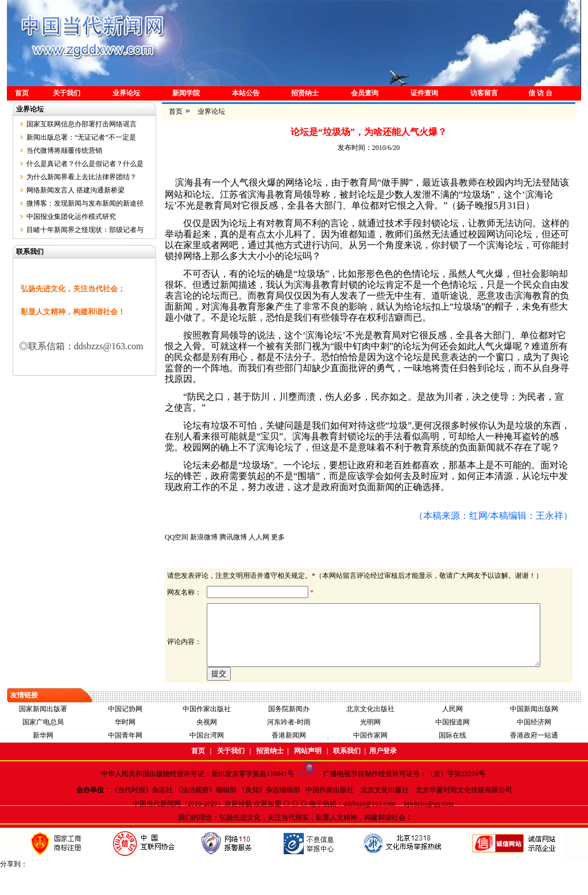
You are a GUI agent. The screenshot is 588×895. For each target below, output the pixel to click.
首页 (22, 93)
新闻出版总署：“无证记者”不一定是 (81, 137)
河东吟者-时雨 (289, 748)
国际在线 (452, 761)
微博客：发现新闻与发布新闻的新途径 (85, 203)
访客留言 (484, 93)
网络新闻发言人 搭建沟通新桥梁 (76, 190)
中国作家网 (370, 761)
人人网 (259, 537)
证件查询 (424, 93)
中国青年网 (125, 761)
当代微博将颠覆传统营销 (64, 151)
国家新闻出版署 (43, 735)
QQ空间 (177, 537)
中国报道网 (452, 748)
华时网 (125, 748)
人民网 (452, 735)
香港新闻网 (289, 761)
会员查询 (365, 93)
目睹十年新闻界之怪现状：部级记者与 (85, 230)
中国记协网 (125, 735)
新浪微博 (204, 537)
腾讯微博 (233, 537)
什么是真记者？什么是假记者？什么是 (85, 164)
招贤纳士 (305, 93)
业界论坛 (126, 93)
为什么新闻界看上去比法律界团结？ (82, 177)
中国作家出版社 (207, 735)
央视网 (207, 748)
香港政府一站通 (534, 761)
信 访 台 (540, 93)
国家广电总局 (43, 748)
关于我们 (67, 93)
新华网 (43, 761)
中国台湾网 (207, 761)
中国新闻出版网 (534, 735)
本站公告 (246, 93)
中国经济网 (534, 748)
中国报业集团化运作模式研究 (71, 217)
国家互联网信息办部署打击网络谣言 (82, 124)
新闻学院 (186, 93)
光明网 (370, 748)
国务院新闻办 (289, 735)
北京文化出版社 (370, 735)
